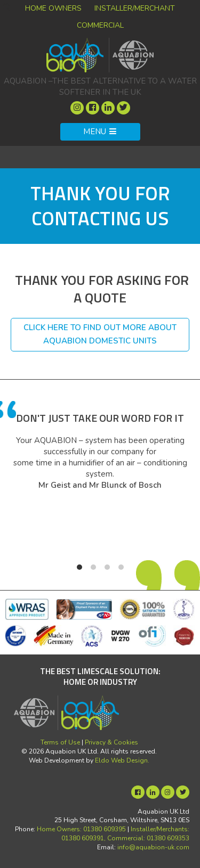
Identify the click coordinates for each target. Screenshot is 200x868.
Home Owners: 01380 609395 (81, 829)
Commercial (100, 25)
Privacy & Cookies (111, 742)
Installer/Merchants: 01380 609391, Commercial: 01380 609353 (125, 834)
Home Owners (53, 8)
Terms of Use (60, 742)
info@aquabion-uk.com (153, 847)
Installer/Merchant (135, 8)
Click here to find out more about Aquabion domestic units (100, 334)
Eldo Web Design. (122, 760)
